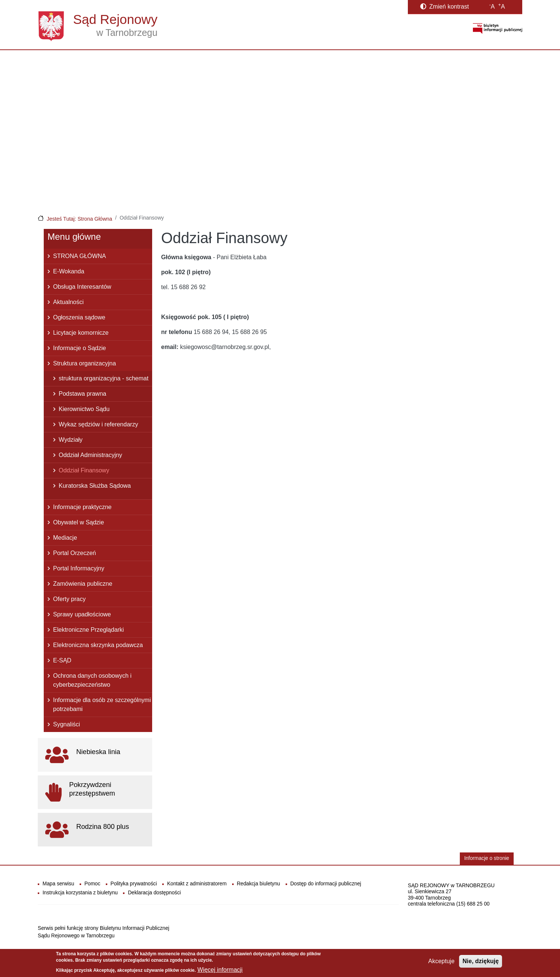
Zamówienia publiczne (83, 584)
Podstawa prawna (82, 394)
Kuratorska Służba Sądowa (95, 486)
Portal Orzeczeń (75, 553)
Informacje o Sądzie (79, 348)
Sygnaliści (67, 724)
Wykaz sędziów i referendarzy (98, 424)
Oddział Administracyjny (90, 455)
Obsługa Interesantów (82, 287)
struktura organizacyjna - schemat (104, 378)
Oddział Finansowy (84, 470)
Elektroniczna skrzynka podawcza (98, 645)
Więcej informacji (220, 972)
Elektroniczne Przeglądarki (88, 630)
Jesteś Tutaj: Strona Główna (79, 219)
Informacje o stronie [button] (487, 858)
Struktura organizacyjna (84, 363)
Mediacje (65, 538)
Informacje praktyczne (82, 507)
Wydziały (71, 440)
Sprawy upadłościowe (82, 614)
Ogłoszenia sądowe (79, 317)
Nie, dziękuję (481, 964)
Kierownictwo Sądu (84, 409)
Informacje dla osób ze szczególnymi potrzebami (102, 705)
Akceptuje (441, 964)
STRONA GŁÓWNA (79, 256)
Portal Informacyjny (79, 568)
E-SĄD (62, 660)
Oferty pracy (69, 599)
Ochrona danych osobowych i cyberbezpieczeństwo (92, 680)
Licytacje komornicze (81, 333)
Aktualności (68, 302)
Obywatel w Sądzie (79, 522)
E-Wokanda (69, 271)
